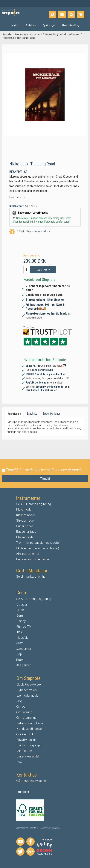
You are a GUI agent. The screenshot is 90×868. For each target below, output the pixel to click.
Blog (19, 701)
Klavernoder (24, 509)
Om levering (24, 712)
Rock (20, 660)
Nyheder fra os (26, 690)
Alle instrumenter (28, 554)
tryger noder (26, 520)
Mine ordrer (24, 751)
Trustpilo (22, 792)
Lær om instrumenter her (33, 559)
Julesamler (24, 649)
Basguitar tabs (26, 532)
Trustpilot (29, 327)
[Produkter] (62, 15)
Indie (20, 632)
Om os (21, 707)
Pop (19, 654)
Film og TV (24, 627)
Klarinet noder (26, 515)
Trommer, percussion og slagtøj (38, 543)
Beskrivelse (14, 414)
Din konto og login (29, 745)
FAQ (19, 762)
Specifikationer (51, 414)
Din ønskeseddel (28, 756)
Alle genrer (23, 665)
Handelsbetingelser (29, 729)
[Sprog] (53, 15)
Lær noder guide (27, 695)
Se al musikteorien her (31, 576)
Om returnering (26, 718)
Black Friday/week (29, 684)
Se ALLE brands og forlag (33, 504)
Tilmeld (45, 479)
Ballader (22, 604)
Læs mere (15, 197)
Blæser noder (25, 537)
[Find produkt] (71, 15)
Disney (21, 621)
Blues (20, 610)
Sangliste (32, 414)
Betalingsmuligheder (30, 723)
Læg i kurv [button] (43, 270)
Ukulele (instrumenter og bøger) (38, 548)
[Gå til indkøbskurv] (81, 15)
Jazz (19, 643)
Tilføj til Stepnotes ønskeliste (30, 232)
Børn (20, 615)
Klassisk (22, 638)
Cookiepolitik (25, 734)
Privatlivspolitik (26, 740)
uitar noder (25, 526)
